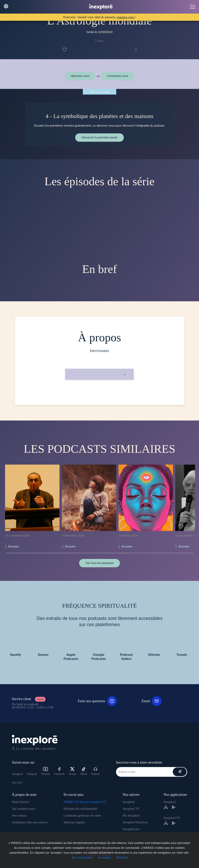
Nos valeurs (19, 815)
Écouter (14, 546)
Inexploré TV (131, 809)
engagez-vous (126, 17)
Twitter (72, 771)
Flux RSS (17, 783)
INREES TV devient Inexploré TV (85, 802)
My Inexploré (131, 815)
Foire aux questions (97, 701)
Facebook (59, 771)
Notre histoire (20, 802)
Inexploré (129, 802)
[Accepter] (104, 857)
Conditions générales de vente (82, 815)
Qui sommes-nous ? (24, 809)
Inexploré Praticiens (135, 822)
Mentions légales (74, 822)
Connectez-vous (118, 76)
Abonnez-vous (80, 76)
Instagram (17, 774)
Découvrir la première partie (99, 137)
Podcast (95, 771)
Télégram (32, 774)
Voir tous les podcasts (99, 563)
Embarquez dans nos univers (30, 822)
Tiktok (84, 771)
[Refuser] (122, 857)
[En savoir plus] (82, 857)
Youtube (46, 771)
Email (151, 701)
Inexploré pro (131, 829)
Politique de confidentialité (80, 809)
